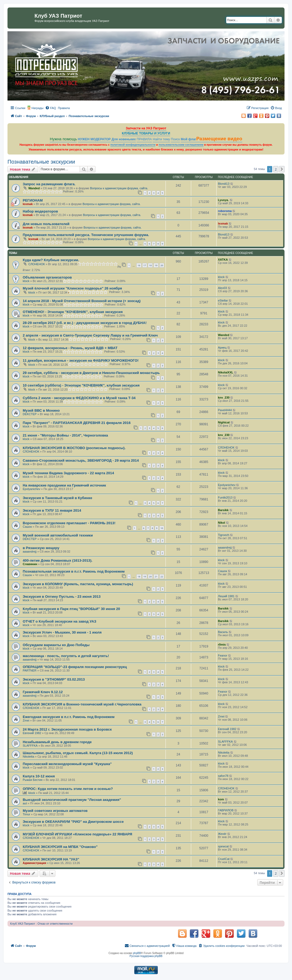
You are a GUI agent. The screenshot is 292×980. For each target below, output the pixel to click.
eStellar (223, 300)
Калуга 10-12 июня (39, 776)
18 (150, 265)
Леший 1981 (226, 596)
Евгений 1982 (32, 733)
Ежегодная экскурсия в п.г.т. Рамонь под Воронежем (69, 717)
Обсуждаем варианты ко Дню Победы (56, 645)
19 (156, 265)
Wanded (34, 188)
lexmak (28, 204)
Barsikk (223, 510)
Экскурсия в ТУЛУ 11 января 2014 (52, 510)
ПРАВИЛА (144, 139)
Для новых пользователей (46, 224)
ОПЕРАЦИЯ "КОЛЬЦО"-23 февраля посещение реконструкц (75, 667)
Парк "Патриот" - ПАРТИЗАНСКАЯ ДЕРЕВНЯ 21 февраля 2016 (77, 423)
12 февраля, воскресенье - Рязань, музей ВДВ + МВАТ (70, 348)
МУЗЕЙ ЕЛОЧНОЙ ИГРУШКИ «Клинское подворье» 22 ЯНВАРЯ (77, 834)
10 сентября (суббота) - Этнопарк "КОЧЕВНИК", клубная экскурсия (81, 385)
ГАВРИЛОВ (226, 810)
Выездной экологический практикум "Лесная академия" (72, 800)
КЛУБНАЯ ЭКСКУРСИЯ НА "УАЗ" (51, 859)
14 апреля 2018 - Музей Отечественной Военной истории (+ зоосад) (82, 301)
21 (156, 576)
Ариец (222, 348)
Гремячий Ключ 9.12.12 (43, 692)
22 (162, 576)
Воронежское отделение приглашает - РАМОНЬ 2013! (69, 523)
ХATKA (223, 260)
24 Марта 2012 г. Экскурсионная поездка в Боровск (67, 729)
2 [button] (276, 169)
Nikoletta (28, 757)
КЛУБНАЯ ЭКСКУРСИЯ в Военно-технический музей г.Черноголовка (82, 704)
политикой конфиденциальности (133, 145)
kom (221, 799)
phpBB (137, 953)
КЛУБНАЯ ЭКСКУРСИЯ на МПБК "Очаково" (60, 847)
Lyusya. (223, 200)
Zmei (26, 720)
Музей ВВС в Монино (41, 410)
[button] (282, 169)
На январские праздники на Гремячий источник (64, 485)
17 (145, 265)
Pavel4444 (225, 410)
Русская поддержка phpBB (146, 956)
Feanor (223, 655)
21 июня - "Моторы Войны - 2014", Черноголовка (65, 435)
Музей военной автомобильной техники (58, 535)
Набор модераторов (40, 211)
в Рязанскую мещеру (41, 548)
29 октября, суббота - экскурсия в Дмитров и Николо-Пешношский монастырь (91, 373)
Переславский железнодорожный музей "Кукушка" (67, 764)
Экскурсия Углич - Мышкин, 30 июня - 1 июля (62, 632)
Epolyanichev (31, 489)
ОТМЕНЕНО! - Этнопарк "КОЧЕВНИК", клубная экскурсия (73, 312)
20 (162, 265)
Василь (223, 632)
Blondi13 (224, 184)
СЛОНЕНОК (37, 264)
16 (139, 265)
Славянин (30, 564)
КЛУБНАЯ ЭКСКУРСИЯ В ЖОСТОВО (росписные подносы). (74, 448)
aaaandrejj (30, 551)
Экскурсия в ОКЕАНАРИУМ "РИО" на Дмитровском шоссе (73, 822)
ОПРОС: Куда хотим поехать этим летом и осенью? (68, 789)
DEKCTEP (30, 414)
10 (162, 528)
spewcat (223, 846)
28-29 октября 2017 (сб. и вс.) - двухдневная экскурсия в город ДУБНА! (85, 323)
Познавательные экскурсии (41, 162)
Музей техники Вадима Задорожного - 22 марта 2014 (68, 473)
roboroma (225, 211)
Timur (26, 814)
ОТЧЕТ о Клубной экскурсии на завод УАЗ (59, 621)
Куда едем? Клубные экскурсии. (51, 260)
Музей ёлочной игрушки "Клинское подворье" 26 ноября (72, 288)
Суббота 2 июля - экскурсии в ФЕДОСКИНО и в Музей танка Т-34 (79, 398)
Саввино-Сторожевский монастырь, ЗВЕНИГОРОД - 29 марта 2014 (81, 460)
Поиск (175, 139)
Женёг (222, 834)
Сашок (27, 527)
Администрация (34, 863)
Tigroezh (224, 535)
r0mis (222, 645)
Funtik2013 (225, 497)
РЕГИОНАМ (33, 200)
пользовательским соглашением (181, 145)
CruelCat (224, 859)
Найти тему (161, 139)
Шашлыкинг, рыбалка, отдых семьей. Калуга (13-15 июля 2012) (78, 753)
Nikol (222, 523)
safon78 (223, 776)
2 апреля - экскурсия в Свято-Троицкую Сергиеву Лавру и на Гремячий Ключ (90, 335)
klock (26, 281)
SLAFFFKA (30, 746)
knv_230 (224, 398)
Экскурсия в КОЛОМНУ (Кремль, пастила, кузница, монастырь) (78, 584)
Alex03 (222, 288)
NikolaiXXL (226, 372)
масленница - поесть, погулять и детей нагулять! (66, 656)
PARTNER (30, 670)
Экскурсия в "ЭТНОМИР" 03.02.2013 (54, 679)
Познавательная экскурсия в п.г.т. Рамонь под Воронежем (74, 571)
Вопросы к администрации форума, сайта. (119, 188)
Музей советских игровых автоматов (55, 811)
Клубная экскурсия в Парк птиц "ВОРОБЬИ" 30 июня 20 (71, 609)
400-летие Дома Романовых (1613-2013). (58, 560)
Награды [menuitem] (38, 108)
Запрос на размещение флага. (49, 184)
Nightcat (224, 422)
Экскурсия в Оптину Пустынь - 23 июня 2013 (62, 597)
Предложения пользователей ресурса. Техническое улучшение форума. (86, 235)
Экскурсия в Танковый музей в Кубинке (57, 498)
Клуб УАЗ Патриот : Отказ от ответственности (41, 924)
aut (25, 803)
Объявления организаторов (47, 277)
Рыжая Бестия (33, 780)
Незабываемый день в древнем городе (57, 742)
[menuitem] (51, 108)
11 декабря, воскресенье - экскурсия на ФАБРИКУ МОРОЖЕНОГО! (81, 360)
